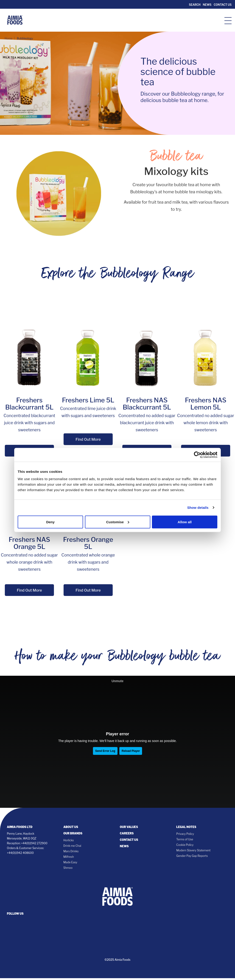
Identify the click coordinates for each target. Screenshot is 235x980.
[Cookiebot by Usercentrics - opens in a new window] (197, 455)
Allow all (185, 522)
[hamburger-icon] (228, 20)
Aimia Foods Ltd (20, 829)
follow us (15, 915)
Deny (50, 522)
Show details (198, 508)
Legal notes (186, 829)
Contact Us (223, 5)
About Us (71, 829)
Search (194, 5)
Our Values (129, 829)
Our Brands (73, 835)
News (207, 5)
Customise (118, 522)
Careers (127, 835)
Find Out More (88, 440)
